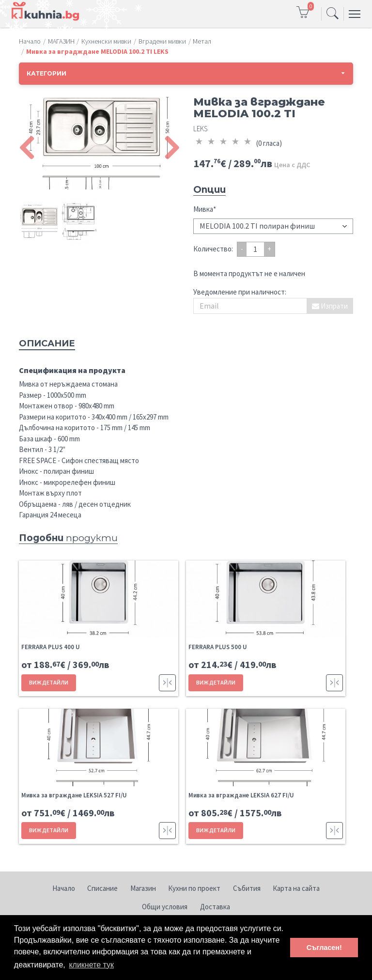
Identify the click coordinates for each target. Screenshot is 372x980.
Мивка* (205, 209)
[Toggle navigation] (333, 14)
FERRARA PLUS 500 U (218, 647)
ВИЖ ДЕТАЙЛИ (49, 682)
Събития (247, 888)
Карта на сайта (296, 888)
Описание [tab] (47, 343)
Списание (102, 888)
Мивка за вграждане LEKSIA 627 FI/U (241, 795)
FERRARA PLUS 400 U (51, 647)
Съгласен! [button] (324, 948)
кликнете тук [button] (91, 965)
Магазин (143, 888)
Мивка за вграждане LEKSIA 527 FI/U (74, 795)
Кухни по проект (194, 888)
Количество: (213, 249)
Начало (64, 888)
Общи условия (165, 907)
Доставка (215, 907)
